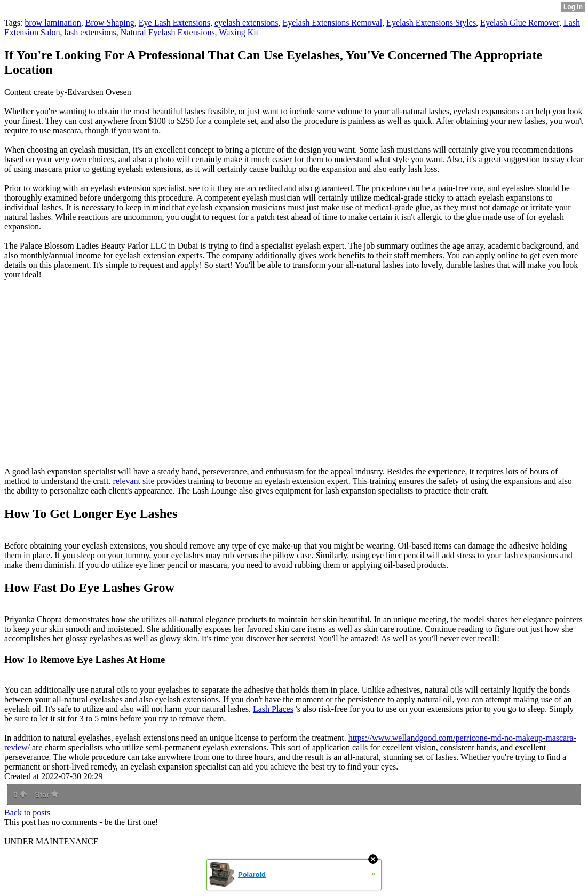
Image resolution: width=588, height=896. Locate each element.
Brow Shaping (110, 23)
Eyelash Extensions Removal (332, 23)
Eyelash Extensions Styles (431, 23)
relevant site (134, 481)
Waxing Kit (239, 32)
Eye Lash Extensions (174, 23)
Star (46, 795)
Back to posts (27, 812)
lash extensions (90, 32)
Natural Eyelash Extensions (168, 32)
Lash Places (273, 709)
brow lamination (53, 23)
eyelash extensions (247, 23)
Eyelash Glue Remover (520, 23)
